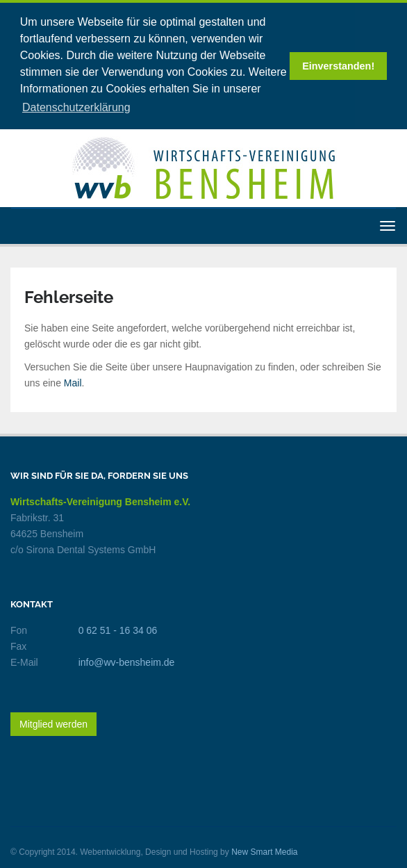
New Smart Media (264, 850)
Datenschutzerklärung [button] (76, 107)
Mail (73, 381)
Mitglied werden (53, 722)
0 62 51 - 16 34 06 (118, 628)
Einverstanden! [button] (338, 66)
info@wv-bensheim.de (127, 660)
